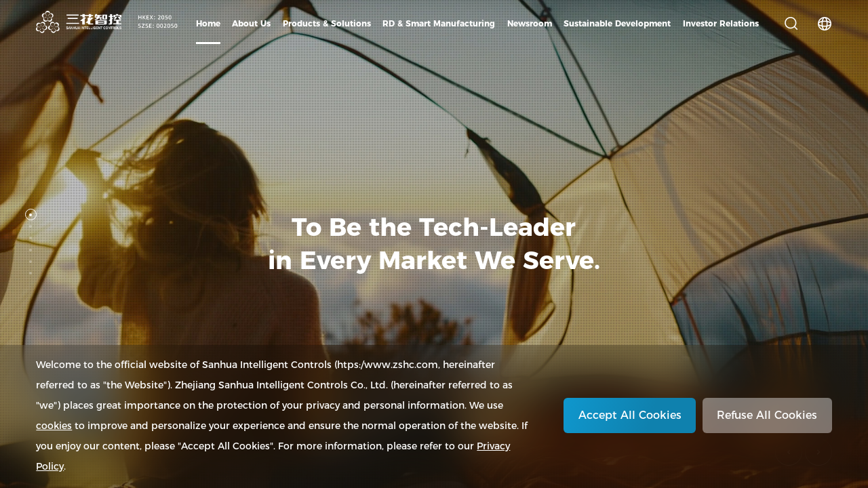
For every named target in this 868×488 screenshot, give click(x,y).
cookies (54, 426)
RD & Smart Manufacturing (439, 23)
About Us (251, 23)
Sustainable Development (617, 23)
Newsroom (530, 23)
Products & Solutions (327, 23)
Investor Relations (721, 23)
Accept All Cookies (630, 415)
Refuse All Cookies (767, 415)
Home (208, 23)
